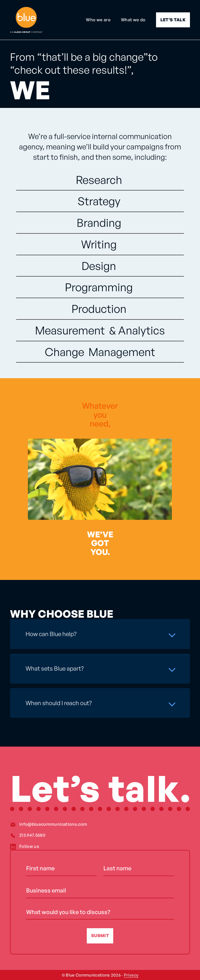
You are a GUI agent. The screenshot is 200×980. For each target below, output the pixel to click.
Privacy (131, 975)
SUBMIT (100, 936)
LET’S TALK (173, 20)
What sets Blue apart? (55, 668)
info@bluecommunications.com (53, 824)
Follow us (29, 846)
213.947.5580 (32, 835)
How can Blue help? (51, 634)
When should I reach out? (59, 703)
